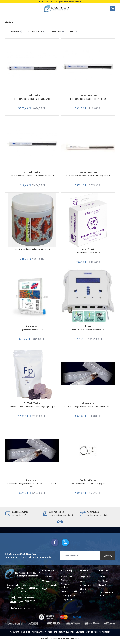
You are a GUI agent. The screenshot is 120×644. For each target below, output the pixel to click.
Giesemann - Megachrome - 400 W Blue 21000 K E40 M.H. (88, 409)
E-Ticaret (54, 642)
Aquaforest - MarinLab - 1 (32, 331)
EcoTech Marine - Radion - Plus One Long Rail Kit (88, 176)
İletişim (102, 580)
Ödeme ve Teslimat (65, 589)
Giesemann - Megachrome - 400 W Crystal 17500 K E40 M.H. (32, 488)
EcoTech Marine (32, 95)
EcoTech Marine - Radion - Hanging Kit (88, 486)
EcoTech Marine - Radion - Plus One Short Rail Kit (32, 176)
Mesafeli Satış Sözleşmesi (67, 582)
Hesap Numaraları (50, 588)
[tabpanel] (22, 517)
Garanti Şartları (68, 599)
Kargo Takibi (85, 580)
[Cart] (112, 8)
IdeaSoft (44, 642)
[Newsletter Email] (88, 559)
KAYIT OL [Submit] (107, 559)
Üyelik (82, 584)
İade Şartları (66, 603)
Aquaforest (88, 250)
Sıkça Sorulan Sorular (86, 594)
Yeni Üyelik (103, 584)
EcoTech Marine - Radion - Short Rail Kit (88, 99)
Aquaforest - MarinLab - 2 (88, 254)
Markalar (46, 584)
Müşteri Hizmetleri (88, 588)
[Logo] (56, 9)
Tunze (88, 328)
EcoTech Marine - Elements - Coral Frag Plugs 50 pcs (32, 409)
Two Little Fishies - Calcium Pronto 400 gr (32, 250)
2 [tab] (62, 525)
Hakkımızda (47, 580)
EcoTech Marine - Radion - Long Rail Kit (32, 99)
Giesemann (88, 405)
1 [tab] (58, 525)
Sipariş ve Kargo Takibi (106, 597)
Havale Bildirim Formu (105, 590)
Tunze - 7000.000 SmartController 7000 (88, 331)
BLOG (45, 592)
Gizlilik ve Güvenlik (69, 595)
